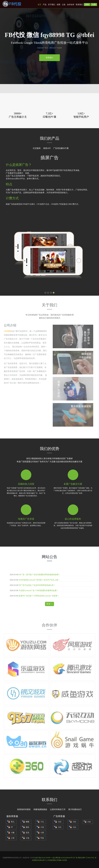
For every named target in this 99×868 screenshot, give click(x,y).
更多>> (49, 604)
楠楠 (26, 822)
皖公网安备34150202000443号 (63, 858)
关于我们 (52, 5)
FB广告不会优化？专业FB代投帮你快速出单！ (37, 585)
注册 (94, 4)
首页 (39, 5)
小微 (11, 833)
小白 (58, 822)
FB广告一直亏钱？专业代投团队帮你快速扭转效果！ (40, 575)
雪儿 (11, 822)
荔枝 (26, 827)
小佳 (40, 827)
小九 (40, 822)
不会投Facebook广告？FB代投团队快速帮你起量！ (39, 591)
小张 (26, 838)
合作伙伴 (71, 5)
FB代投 (64, 860)
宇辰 (40, 838)
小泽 (11, 838)
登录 (87, 4)
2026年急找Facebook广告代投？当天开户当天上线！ (39, 580)
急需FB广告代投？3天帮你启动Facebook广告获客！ (39, 596)
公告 (64, 5)
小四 (40, 833)
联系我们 (79, 5)
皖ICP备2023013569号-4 (44, 858)
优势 (59, 5)
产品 (45, 5)
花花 (26, 833)
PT (10, 827)
